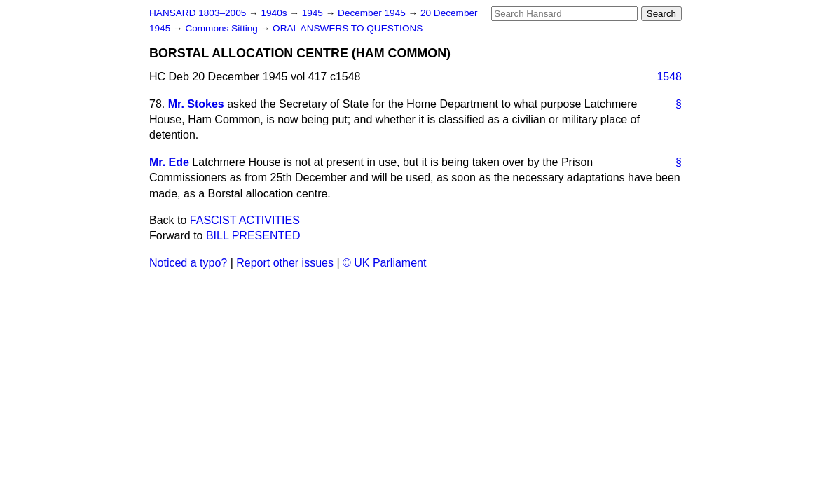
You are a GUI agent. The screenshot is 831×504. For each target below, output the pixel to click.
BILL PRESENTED (253, 236)
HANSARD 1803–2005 (198, 13)
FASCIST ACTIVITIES (245, 220)
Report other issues (285, 263)
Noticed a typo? (188, 263)
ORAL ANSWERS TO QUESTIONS (348, 28)
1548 (669, 77)
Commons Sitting (222, 28)
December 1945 (373, 13)
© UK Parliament (384, 263)
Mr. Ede (169, 162)
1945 (314, 13)
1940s (275, 13)
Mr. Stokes (196, 104)
